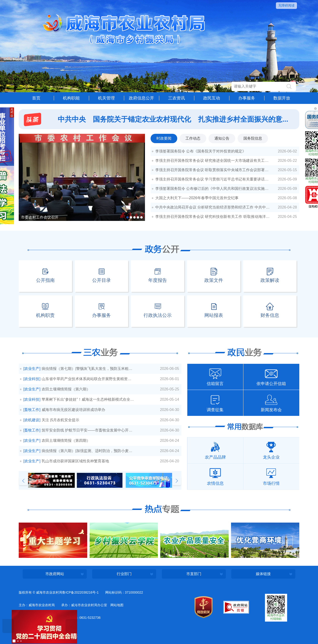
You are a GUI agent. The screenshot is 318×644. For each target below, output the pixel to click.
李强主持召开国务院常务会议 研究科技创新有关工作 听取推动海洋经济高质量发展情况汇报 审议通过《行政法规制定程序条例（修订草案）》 (215, 217)
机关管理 (106, 98)
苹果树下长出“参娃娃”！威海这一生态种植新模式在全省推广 (88, 399)
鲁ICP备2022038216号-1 (80, 592)
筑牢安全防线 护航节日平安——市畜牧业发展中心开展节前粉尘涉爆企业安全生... (88, 430)
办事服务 (247, 98)
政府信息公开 (141, 98)
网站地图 (117, 605)
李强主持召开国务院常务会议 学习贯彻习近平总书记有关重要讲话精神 (214, 179)
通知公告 (222, 138)
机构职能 (71, 98)
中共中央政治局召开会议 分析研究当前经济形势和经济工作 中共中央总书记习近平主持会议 (215, 207)
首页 (36, 98)
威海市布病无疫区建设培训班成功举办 (73, 410)
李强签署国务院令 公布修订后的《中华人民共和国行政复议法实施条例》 (215, 189)
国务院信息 (253, 138)
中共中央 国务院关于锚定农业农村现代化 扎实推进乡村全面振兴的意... (173, 119)
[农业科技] (32, 379)
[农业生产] (32, 369)
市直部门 (194, 574)
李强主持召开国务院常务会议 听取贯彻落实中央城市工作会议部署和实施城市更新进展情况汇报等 (215, 170)
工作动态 (193, 138)
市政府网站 (55, 574)
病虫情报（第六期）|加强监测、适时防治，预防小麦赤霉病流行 (88, 451)
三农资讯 (177, 98)
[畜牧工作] (32, 410)
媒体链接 (263, 574)
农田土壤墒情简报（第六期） (66, 389)
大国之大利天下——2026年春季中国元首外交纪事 (197, 198)
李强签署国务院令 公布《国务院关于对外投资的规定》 (201, 151)
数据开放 (282, 98)
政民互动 (212, 98)
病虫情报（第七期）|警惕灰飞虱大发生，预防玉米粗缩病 (88, 369)
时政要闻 (164, 138)
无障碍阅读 (286, 5)
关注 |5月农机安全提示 (61, 420)
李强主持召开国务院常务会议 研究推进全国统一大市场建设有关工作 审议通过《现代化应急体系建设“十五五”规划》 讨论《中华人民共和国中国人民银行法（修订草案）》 (215, 161)
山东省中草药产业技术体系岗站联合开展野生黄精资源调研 (88, 379)
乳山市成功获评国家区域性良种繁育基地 (75, 461)
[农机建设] (32, 420)
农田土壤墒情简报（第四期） (66, 441)
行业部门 (124, 574)
